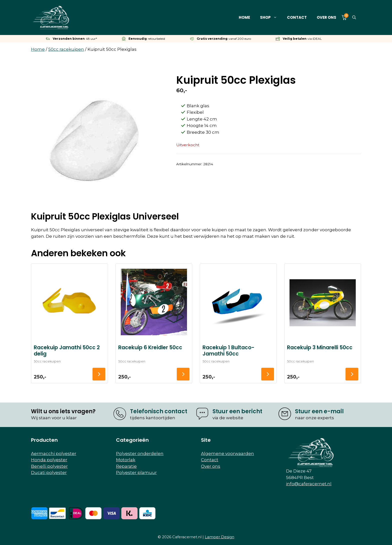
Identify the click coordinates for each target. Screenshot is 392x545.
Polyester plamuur (136, 472)
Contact (297, 17)
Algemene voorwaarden (227, 453)
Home (244, 17)
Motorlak (126, 460)
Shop (271, 17)
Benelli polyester (49, 466)
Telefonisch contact (159, 411)
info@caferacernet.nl (309, 484)
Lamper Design (219, 537)
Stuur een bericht (237, 411)
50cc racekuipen (66, 49)
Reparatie (126, 466)
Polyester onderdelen (140, 453)
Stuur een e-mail (319, 411)
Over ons (326, 17)
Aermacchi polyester (54, 453)
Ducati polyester (49, 472)
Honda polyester (49, 460)
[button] (354, 17)
